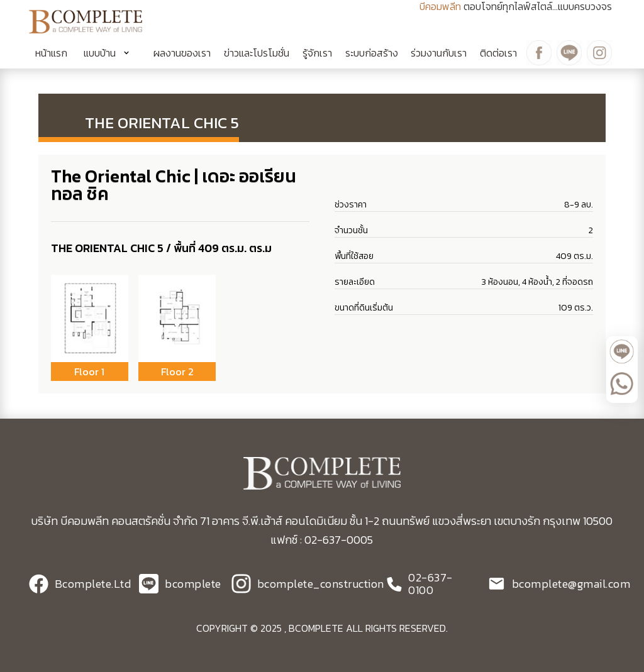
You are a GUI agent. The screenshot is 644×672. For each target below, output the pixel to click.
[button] (111, 53)
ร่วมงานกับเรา (439, 53)
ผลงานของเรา (182, 53)
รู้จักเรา (317, 53)
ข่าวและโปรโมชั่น (257, 53)
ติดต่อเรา (498, 53)
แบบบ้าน (100, 53)
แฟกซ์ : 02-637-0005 (322, 540)
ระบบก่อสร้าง (372, 53)
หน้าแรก (51, 53)
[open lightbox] (90, 318)
